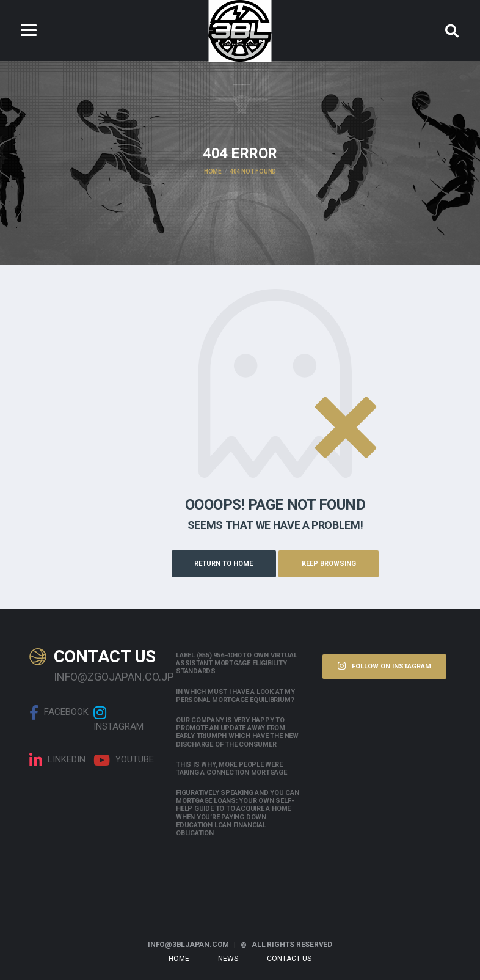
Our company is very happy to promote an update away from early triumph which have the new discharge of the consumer (237, 732)
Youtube (124, 759)
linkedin (57, 759)
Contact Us (289, 958)
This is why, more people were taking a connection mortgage (231, 767)
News (228, 958)
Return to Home (220, 563)
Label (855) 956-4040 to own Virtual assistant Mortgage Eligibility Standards (236, 663)
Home (179, 958)
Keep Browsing (332, 563)
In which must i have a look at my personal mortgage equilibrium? (235, 695)
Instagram (118, 718)
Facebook (59, 712)
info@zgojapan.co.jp (106, 675)
